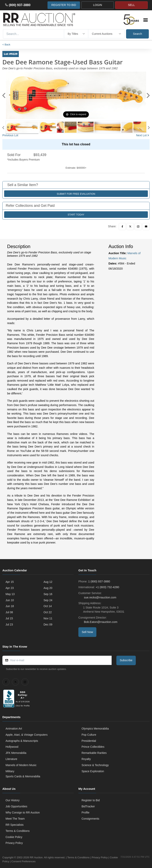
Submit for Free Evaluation (76, 194)
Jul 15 (9, 618)
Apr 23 (10, 588)
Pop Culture (89, 735)
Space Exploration (93, 771)
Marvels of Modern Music (21, 765)
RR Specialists (15, 825)
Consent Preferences (32, 861)
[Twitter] (130, 227)
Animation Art (14, 729)
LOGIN (98, 5)
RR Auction (36, 857)
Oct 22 (48, 612)
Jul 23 (9, 624)
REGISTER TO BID (64, 5)
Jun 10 (10, 600)
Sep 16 (48, 594)
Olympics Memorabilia (95, 729)
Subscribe (126, 660)
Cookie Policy (14, 837)
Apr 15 (10, 582)
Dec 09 (48, 624)
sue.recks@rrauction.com (100, 597)
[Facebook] (122, 227)
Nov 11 (48, 618)
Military (10, 771)
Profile (85, 813)
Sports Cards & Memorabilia (23, 776)
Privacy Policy (14, 843)
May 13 (10, 594)
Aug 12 (48, 582)
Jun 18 (10, 606)
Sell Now (87, 632)
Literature (11, 759)
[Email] (146, 227)
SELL (131, 5)
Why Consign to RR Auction (23, 813)
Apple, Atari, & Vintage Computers (27, 735)
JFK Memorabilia (16, 753)
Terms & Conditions (18, 831)
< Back (6, 45)
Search (138, 34)
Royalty (86, 759)
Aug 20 (48, 588)
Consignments (90, 819)
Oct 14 (48, 606)
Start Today (76, 215)
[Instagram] (138, 227)
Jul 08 (9, 612)
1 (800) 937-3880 (99, 581)
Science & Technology (95, 765)
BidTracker (88, 806)
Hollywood (12, 747)
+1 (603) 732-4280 (107, 587)
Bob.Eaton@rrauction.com (100, 622)
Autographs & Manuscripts (22, 741)
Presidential (89, 741)
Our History (13, 800)
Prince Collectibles (93, 747)
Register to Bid (91, 800)
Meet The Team (15, 819)
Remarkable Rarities (94, 753)
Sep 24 (48, 600)
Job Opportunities (16, 806)
